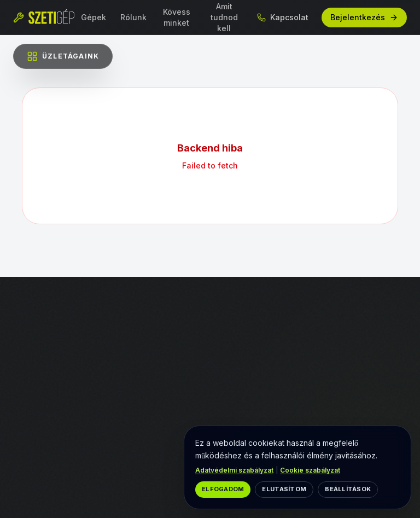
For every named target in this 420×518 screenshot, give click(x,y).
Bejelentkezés (364, 17)
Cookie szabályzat (310, 470)
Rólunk (133, 17)
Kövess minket (177, 17)
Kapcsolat (283, 17)
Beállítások (348, 489)
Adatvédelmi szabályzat (234, 470)
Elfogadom (223, 489)
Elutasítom (284, 489)
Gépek (94, 17)
